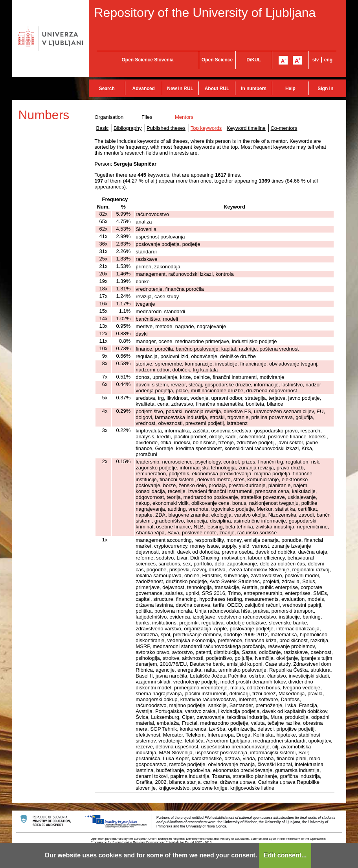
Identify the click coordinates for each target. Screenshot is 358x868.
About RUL (217, 89)
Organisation (109, 117)
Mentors (184, 117)
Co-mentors (284, 128)
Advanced (144, 89)
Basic (103, 128)
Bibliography (128, 128)
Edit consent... (285, 855)
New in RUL (180, 89)
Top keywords (206, 128)
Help (290, 89)
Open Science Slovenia (147, 60)
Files (147, 117)
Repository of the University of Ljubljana (205, 13)
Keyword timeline (246, 128)
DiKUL (254, 60)
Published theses (166, 128)
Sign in (325, 89)
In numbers (254, 89)
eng (328, 60)
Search (107, 89)
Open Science (217, 60)
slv (316, 60)
